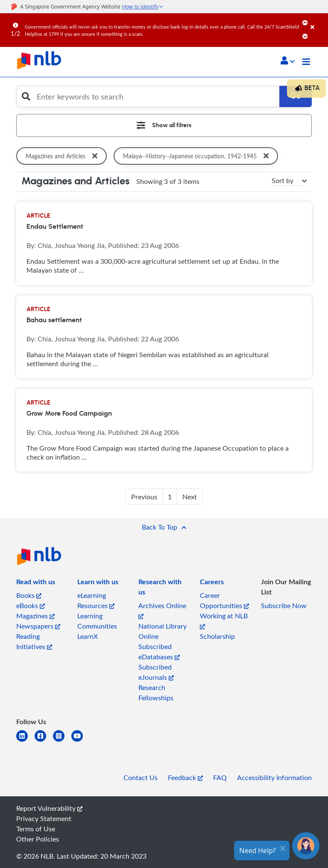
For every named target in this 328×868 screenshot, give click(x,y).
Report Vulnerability (49, 808)
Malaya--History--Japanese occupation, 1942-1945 (199, 156)
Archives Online (162, 610)
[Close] (318, 21)
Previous (144, 497)
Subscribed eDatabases (159, 652)
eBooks (31, 606)
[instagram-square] (62, 741)
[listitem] (36, 583)
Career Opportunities (224, 600)
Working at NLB (224, 620)
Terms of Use (36, 829)
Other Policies (38, 839)
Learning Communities (97, 621)
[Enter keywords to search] (155, 96)
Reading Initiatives (34, 641)
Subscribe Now (284, 606)
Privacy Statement (44, 818)
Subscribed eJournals (156, 672)
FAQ (220, 778)
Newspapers (38, 626)
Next (190, 497)
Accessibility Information (274, 778)
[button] (288, 61)
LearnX (88, 636)
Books (29, 595)
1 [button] (170, 497)
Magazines (35, 616)
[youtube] (81, 741)
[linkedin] (25, 741)
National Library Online (163, 631)
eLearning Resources (96, 600)
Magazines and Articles (63, 156)
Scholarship (217, 636)
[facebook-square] (44, 741)
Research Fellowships (156, 693)
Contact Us (141, 778)
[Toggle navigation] (306, 62)
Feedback (185, 778)
